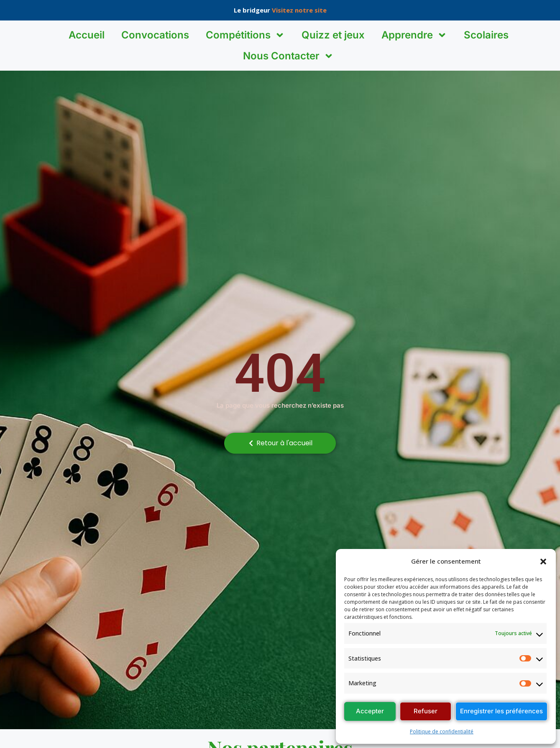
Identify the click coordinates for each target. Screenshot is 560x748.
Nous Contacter (288, 56)
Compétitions (245, 35)
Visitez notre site (299, 10)
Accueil (87, 35)
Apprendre (414, 35)
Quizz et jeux (333, 35)
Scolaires (486, 35)
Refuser (426, 711)
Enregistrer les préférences (501, 711)
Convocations (155, 35)
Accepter (370, 711)
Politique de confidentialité (442, 731)
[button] (543, 562)
